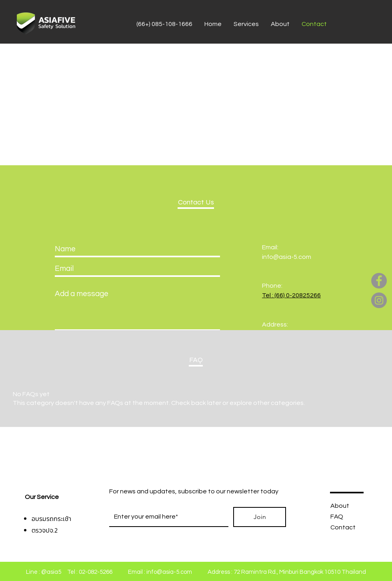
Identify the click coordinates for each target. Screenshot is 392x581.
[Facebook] (379, 281)
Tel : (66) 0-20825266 (291, 295)
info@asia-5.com (287, 257)
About (340, 506)
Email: (270, 247)
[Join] (260, 517)
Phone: (272, 286)
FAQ (337, 517)
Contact (343, 527)
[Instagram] (379, 300)
